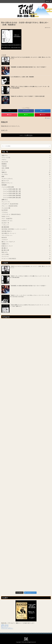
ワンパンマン (26, 256)
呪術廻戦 (26, 185)
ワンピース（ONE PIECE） (26, 259)
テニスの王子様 (26, 208)
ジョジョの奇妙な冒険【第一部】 (27, 189)
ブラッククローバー (26, 235)
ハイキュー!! (26, 225)
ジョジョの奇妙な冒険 (26, 187)
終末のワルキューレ (26, 183)
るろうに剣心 (26, 254)
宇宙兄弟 (26, 166)
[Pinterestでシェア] (43, 115)
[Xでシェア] (9, 111)
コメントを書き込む (26, 135)
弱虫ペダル (26, 252)
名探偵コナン (26, 244)
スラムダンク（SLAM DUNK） (26, 204)
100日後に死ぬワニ (26, 231)
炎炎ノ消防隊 (26, 168)
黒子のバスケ (26, 181)
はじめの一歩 (26, 223)
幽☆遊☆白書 (26, 250)
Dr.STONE (26, 210)
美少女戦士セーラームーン (26, 233)
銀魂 (26, 176)
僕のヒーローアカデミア (26, 242)
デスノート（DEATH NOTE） (26, 206)
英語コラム (26, 155)
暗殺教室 (26, 164)
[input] (26, 146)
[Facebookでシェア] (26, 111)
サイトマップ (5, 626)
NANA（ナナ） (26, 216)
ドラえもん (26, 212)
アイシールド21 (26, 157)
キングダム (26, 174)
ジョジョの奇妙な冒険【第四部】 (27, 195)
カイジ (26, 170)
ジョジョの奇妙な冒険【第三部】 (27, 193)
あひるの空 (26, 162)
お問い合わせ (5, 625)
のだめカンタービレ (26, 221)
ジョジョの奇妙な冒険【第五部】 (27, 197)
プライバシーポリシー (7, 628)
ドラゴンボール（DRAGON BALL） (26, 214)
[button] (50, 146)
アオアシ (26, 160)
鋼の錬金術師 (26, 227)
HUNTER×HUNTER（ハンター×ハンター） (26, 229)
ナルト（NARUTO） (26, 219)
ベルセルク (26, 240)
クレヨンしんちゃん (26, 179)
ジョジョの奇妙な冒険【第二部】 (27, 191)
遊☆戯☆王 (26, 248)
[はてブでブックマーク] (43, 111)
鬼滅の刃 (26, 172)
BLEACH (26, 237)
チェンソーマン (26, 202)
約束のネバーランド (26, 246)
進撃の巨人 (26, 200)
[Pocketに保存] (9, 115)
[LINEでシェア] (26, 115)
